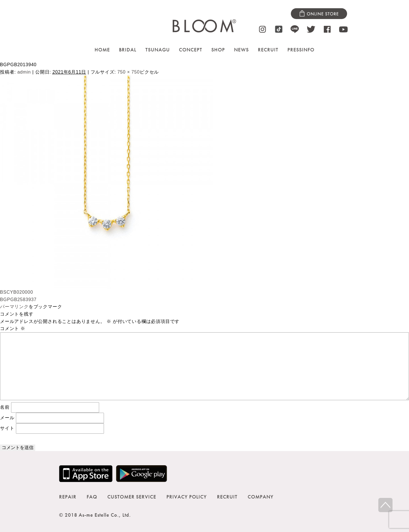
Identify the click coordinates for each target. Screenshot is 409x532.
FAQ (92, 497)
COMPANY (261, 497)
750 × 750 (129, 72)
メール (7, 418)
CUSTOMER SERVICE (132, 497)
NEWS (241, 50)
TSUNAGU (158, 50)
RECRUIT (268, 50)
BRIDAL (128, 50)
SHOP (218, 50)
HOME (102, 50)
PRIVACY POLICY (187, 497)
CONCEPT (191, 50)
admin (24, 72)
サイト (7, 428)
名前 (5, 407)
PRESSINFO (301, 50)
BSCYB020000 (16, 292)
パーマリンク (14, 307)
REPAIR (68, 497)
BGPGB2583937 (18, 300)
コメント (13, 328)
